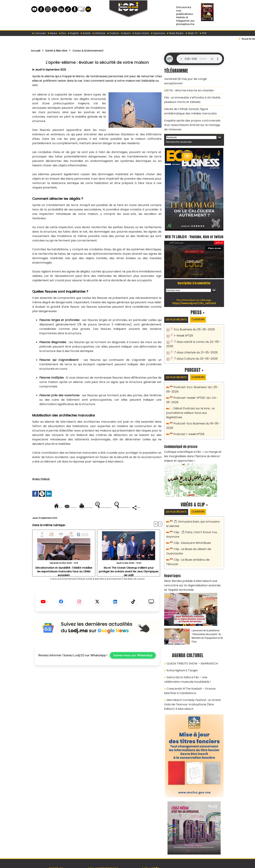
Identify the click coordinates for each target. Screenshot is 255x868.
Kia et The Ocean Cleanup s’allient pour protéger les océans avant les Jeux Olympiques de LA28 (129, 581)
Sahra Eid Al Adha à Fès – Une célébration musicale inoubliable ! (191, 654)
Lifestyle (99, 33)
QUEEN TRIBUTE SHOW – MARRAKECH (188, 640)
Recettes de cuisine (145, 591)
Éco (63, 33)
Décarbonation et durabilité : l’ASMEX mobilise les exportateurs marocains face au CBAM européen (64, 581)
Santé (85, 33)
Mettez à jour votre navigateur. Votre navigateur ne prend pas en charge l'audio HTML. (199, 59)
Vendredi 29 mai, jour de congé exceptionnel (192, 78)
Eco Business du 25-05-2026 (192, 325)
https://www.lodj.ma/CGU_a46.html (194, 299)
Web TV (192, 33)
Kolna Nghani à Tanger (181, 646)
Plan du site (118, 863)
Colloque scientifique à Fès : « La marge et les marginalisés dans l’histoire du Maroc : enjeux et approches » (194, 443)
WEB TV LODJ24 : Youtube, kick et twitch (194, 229)
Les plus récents (178, 316)
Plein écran (215, 244)
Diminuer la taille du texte (88, 519)
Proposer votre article (103, 847)
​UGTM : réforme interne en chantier (186, 85)
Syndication (136, 863)
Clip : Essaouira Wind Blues (191, 528)
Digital (73, 33)
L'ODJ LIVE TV (151, 847)
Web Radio (175, 33)
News (52, 33)
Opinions (158, 33)
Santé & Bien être (61, 50)
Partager (120, 519)
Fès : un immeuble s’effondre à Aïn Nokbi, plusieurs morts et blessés (189, 93)
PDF (203, 33)
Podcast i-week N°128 (188, 422)
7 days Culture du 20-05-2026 (194, 353)
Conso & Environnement (97, 50)
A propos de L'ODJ (56, 847)
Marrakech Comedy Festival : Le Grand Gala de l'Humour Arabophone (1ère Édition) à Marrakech (192, 676)
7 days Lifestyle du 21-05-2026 (194, 347)
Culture (113, 33)
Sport (126, 33)
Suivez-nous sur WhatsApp (133, 668)
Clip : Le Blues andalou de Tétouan (196, 544)
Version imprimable (99, 507)
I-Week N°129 (183, 331)
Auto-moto (141, 33)
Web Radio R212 (200, 848)
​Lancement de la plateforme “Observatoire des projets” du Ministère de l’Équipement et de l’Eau (207, 613)
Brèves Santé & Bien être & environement (101, 591)
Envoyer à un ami (65, 507)
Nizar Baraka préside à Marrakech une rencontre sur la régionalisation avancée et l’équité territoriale (194, 563)
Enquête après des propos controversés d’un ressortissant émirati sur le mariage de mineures (192, 115)
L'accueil (39, 33)
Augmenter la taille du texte (140, 507)
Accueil (37, 50)
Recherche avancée (177, 131)
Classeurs (202, 315)
